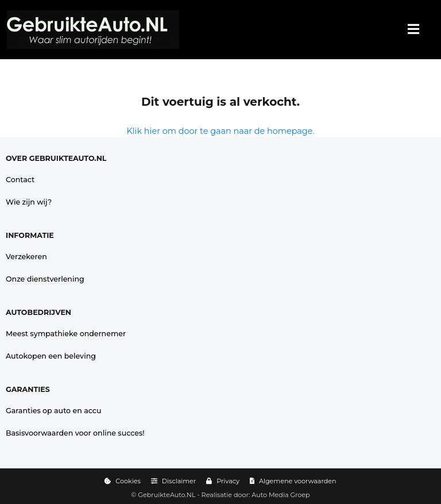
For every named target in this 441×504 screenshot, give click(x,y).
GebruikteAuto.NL (167, 495)
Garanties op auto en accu (54, 411)
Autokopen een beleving (51, 356)
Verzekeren (26, 257)
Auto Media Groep (281, 495)
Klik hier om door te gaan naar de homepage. (221, 131)
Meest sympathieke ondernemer (66, 334)
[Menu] (413, 30)
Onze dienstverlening (45, 279)
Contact (20, 180)
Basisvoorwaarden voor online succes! (75, 433)
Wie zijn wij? (29, 202)
